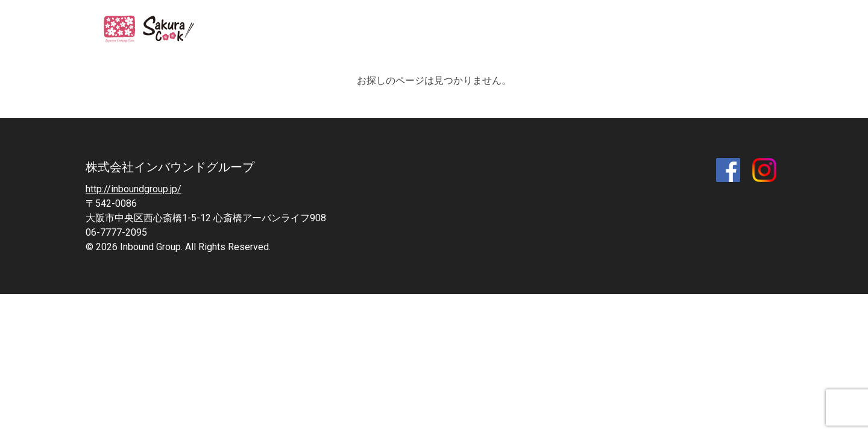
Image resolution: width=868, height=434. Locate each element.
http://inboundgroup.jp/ (134, 189)
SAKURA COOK (156, 30)
